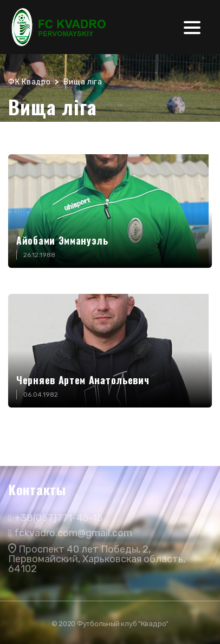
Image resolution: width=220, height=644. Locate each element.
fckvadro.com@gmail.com (73, 533)
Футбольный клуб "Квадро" (123, 624)
